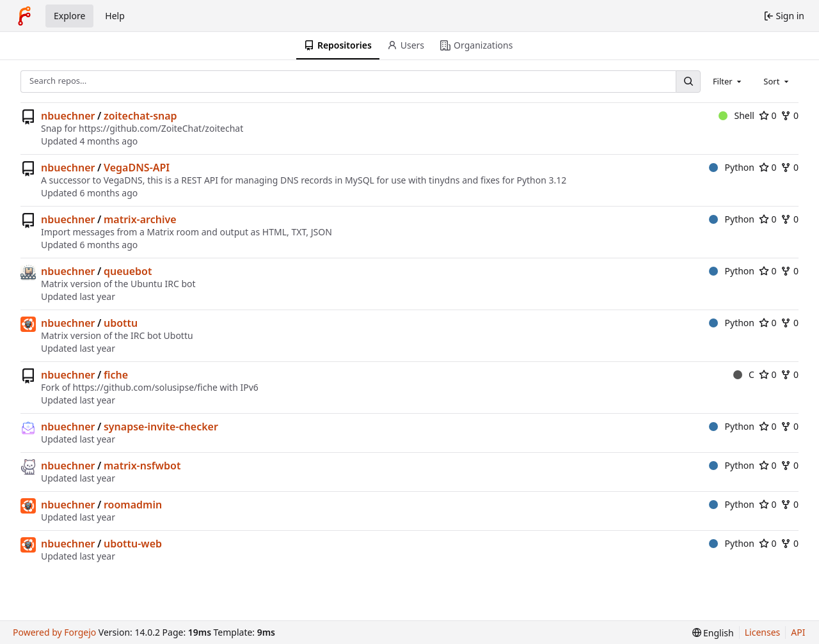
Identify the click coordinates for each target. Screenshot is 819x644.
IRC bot (146, 335)
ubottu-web (133, 544)
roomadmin (133, 505)
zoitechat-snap (140, 116)
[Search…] (688, 82)
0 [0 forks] (790, 115)
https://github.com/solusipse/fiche (145, 387)
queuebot (128, 271)
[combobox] (728, 81)
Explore (69, 16)
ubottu (121, 323)
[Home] (24, 16)
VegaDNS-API (137, 168)
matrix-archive (140, 219)
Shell (736, 115)
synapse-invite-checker (161, 427)
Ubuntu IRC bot (163, 284)
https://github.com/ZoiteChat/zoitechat (161, 128)
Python (732, 167)
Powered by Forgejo (54, 632)
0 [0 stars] (768, 115)
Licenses (763, 632)
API (798, 632)
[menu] (713, 633)
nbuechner (68, 116)
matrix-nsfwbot (142, 466)
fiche (116, 375)
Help (115, 16)
